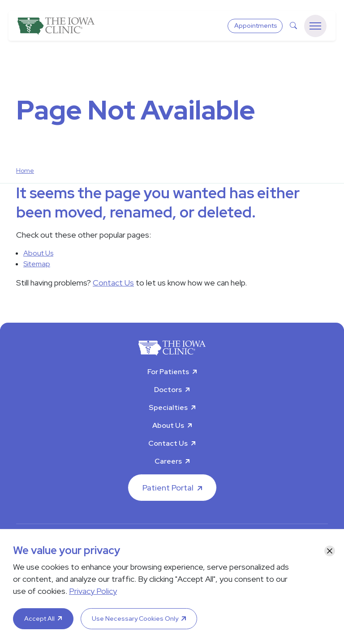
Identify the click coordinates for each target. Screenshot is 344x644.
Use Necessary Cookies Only (135, 618)
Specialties (168, 407)
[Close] (330, 551)
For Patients (168, 372)
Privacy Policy (93, 591)
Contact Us (113, 283)
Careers (168, 461)
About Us (38, 253)
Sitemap (37, 264)
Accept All (39, 618)
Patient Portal (168, 488)
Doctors (168, 390)
